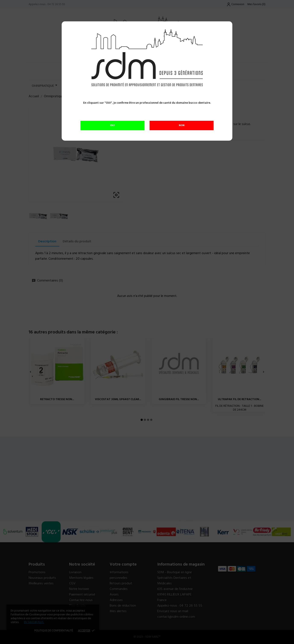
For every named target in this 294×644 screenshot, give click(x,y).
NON (182, 125)
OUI (112, 125)
